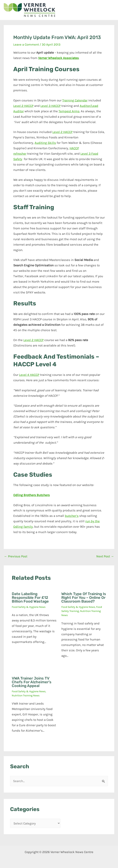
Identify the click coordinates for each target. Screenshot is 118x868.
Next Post (105, 556)
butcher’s (72, 516)
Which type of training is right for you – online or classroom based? (84, 598)
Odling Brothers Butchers (32, 495)
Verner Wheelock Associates (58, 58)
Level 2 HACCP (23, 106)
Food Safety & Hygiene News (29, 607)
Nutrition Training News (26, 696)
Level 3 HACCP (50, 106)
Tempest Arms (69, 111)
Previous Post (16, 556)
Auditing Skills (45, 143)
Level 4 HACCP (29, 375)
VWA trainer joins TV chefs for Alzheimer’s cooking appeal (32, 682)
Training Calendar (75, 100)
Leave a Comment (26, 44)
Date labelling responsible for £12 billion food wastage (30, 598)
